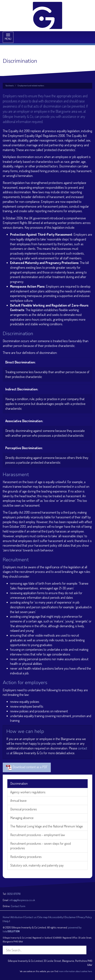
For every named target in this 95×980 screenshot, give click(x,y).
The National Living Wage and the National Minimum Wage (47, 826)
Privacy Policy (85, 917)
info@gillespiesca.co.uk (22, 900)
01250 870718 (14, 894)
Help (6, 921)
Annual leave (18, 800)
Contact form (18, 906)
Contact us (31, 917)
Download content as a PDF (27, 767)
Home (6, 917)
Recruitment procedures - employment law (38, 835)
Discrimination (19, 783)
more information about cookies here (75, 971)
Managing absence (22, 818)
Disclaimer (70, 917)
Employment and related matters (31, 86)
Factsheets (10, 86)
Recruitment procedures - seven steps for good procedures (41, 846)
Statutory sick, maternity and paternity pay (37, 865)
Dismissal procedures (24, 809)
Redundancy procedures (26, 857)
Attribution (17, 917)
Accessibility (56, 917)
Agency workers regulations (28, 792)
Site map (43, 917)
